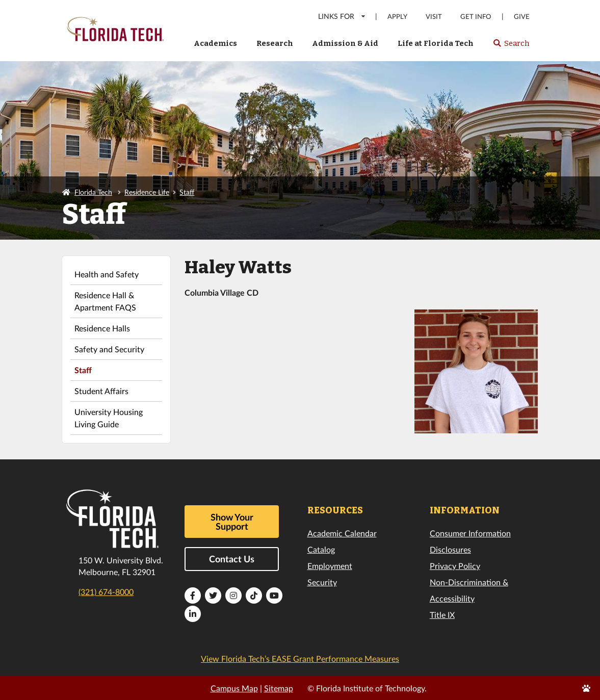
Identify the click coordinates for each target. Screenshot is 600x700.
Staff (187, 192)
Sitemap (279, 688)
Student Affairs (101, 391)
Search (511, 46)
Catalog (321, 549)
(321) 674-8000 (106, 592)
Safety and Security (109, 349)
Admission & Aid (345, 43)
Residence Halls (102, 328)
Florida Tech (93, 192)
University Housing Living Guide (109, 418)
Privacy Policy (455, 566)
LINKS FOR (342, 16)
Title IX (442, 615)
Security (322, 582)
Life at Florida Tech (436, 43)
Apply (397, 17)
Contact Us (232, 559)
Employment (330, 566)
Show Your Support (232, 522)
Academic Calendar (342, 533)
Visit (434, 17)
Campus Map (234, 688)
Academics (215, 43)
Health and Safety (107, 274)
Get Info (476, 17)
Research (275, 43)
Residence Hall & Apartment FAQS (105, 301)
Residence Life (147, 192)
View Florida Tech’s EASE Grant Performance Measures (300, 658)
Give (522, 17)
